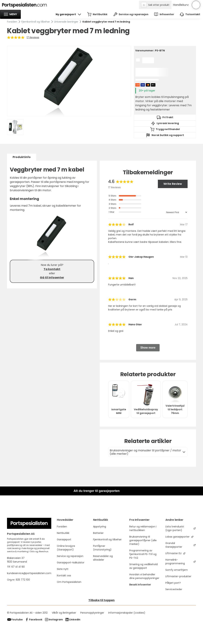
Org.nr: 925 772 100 (19, 580)
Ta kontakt (52, 269)
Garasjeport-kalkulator (71, 563)
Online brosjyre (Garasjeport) (66, 548)
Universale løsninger (66, 22)
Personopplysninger (92, 613)
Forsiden (12, 22)
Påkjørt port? (173, 583)
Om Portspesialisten (69, 582)
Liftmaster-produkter (178, 576)
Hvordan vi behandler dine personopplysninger (144, 576)
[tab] (22, 157)
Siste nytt (63, 569)
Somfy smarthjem (177, 570)
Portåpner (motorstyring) (102, 548)
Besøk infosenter (140, 585)
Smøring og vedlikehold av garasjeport (143, 566)
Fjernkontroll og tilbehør (36, 22)
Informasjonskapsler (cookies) (127, 613)
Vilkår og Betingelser (64, 613)
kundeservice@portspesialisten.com (29, 573)
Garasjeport (64, 539)
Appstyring (100, 527)
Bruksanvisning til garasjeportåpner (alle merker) (143, 540)
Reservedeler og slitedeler (103, 558)
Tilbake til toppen (101, 600)
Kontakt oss (64, 575)
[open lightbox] (69, 81)
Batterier (98, 533)
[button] (10, 14)
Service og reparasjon (70, 556)
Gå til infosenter (52, 278)
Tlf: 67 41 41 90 (16, 567)
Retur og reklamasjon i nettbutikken (143, 528)
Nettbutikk (63, 533)
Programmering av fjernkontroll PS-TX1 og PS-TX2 (143, 554)
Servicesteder (174, 589)
